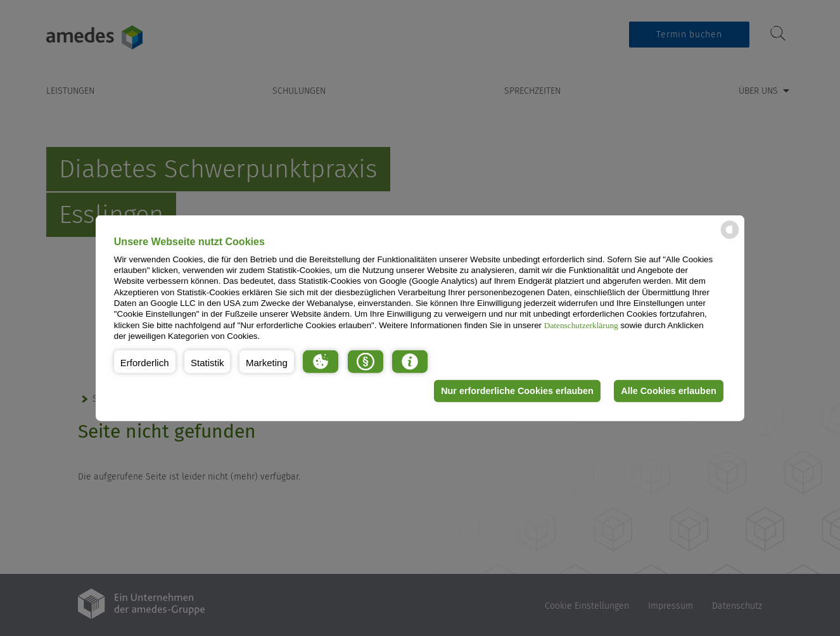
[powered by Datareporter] (730, 238)
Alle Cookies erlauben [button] (668, 391)
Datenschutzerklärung (581, 325)
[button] (145, 361)
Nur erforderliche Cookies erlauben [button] (517, 391)
